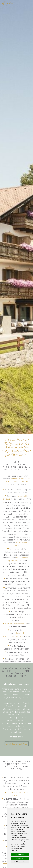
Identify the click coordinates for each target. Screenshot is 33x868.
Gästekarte (20, 633)
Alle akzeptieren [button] (20, 855)
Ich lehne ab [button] (20, 858)
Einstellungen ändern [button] (20, 862)
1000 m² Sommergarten (16, 624)
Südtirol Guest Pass (17, 744)
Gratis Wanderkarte (14, 637)
